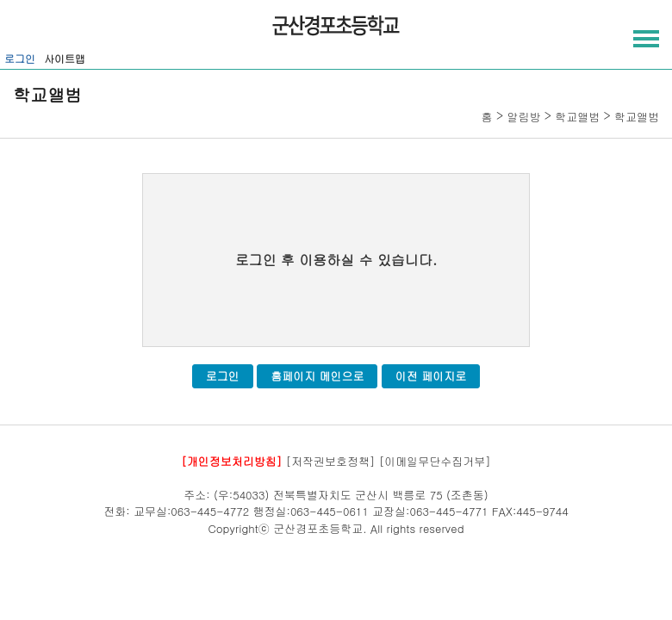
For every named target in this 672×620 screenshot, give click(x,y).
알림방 (523, 117)
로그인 (20, 58)
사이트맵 (65, 58)
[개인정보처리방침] (231, 461)
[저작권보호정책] (331, 461)
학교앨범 (577, 117)
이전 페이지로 (431, 376)
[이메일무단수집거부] (435, 461)
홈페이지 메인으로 (317, 376)
